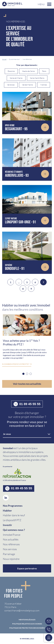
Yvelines (44, 85)
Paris (44, 71)
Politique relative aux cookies (27, 624)
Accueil (4, 59)
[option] (27, 340)
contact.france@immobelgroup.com (22, 610)
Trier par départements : (27, 65)
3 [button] (31, 374)
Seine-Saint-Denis (37, 78)
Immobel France (12, 535)
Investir (7, 525)
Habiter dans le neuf (14, 515)
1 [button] (23, 374)
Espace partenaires (27, 568)
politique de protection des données (27, 628)
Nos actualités (11, 539)
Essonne (11, 71)
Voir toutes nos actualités (27, 384)
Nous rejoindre (11, 559)
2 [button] (27, 374)
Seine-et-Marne (16, 78)
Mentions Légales (27, 620)
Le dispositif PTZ (12, 520)
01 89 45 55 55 (27, 404)
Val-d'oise (11, 85)
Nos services (10, 549)
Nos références (11, 544)
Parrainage (9, 554)
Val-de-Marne (27, 85)
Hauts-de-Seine (28, 71)
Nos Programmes (13, 506)
